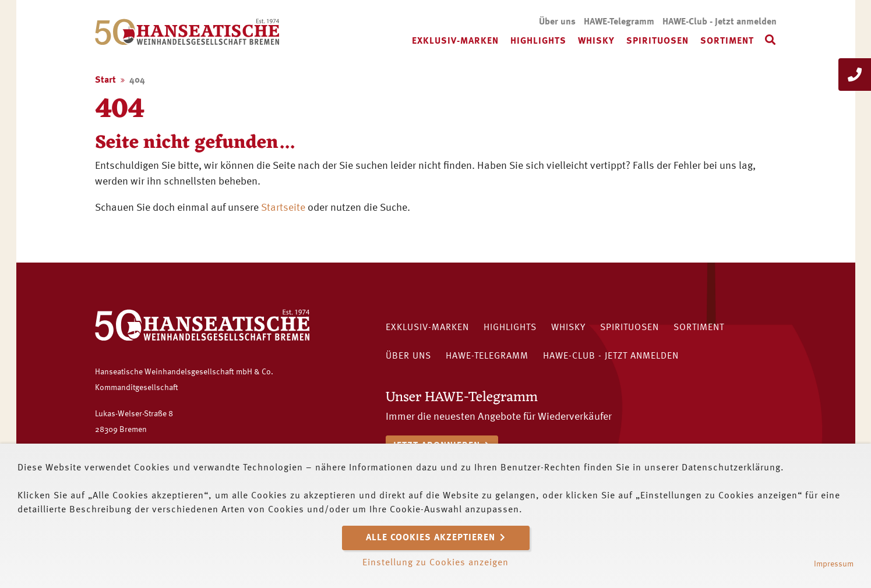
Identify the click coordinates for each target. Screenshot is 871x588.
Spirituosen (657, 41)
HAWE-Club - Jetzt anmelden (720, 22)
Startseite (283, 208)
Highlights (538, 41)
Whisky (596, 41)
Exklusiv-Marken (455, 41)
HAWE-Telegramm (619, 22)
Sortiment (727, 41)
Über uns (557, 22)
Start (105, 80)
